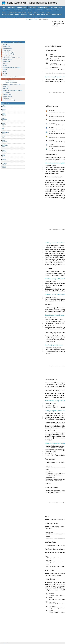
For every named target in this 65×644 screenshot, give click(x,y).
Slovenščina (5, 153)
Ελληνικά (4, 116)
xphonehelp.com (6, 643)
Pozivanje (57, 10)
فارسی (4, 122)
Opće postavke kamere (11, 79)
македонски (5, 142)
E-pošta (30, 12)
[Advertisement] (38, 31)
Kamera (48, 12)
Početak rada (11, 7)
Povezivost (32, 15)
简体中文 (4, 166)
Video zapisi (24, 15)
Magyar (4, 131)
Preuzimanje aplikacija (56, 7)
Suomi (4, 123)
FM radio (42, 12)
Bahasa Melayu (5, 143)
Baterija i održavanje (43, 7)
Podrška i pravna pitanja (38, 17)
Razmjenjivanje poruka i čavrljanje (17, 12)
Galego (4, 126)
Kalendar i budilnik (17, 17)
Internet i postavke (6, 10)
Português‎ (4, 148)
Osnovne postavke (38, 10)
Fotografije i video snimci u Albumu (10, 15)
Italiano (4, 135)
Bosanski (4, 109)
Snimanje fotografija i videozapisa (13, 77)
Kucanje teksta (49, 10)
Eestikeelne (5, 119)
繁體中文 (4, 168)
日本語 (4, 136)
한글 (3, 138)
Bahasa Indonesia (6, 132)
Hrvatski (4, 130)
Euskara (4, 121)
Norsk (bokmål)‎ (5, 145)
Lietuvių (4, 139)
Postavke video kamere (11, 83)
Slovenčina (4, 152)
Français (4, 125)
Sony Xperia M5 (3, 3)
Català (4, 111)
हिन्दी (3, 129)
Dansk (4, 113)
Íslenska (4, 134)
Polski (4, 147)
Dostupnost (27, 17)
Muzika (36, 12)
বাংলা (3, 108)
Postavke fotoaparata (10, 81)
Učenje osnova (32, 7)
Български (4, 106)
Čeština (4, 112)
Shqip (3, 154)
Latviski (4, 140)
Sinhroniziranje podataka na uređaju (22, 10)
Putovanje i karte (6, 17)
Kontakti (4, 12)
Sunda (4, 157)
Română (4, 149)
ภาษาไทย (4, 159)
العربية (3, 105)
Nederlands (5, 144)
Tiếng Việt (4, 165)
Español (4, 118)
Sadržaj (4, 7)
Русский (4, 150)
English (4, 117)
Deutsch (4, 114)
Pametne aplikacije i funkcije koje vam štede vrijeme (49, 15)
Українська (4, 163)
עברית (3, 127)
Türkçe (4, 162)
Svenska (4, 158)
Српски (4, 155)
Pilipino (4, 161)
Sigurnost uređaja (22, 7)
